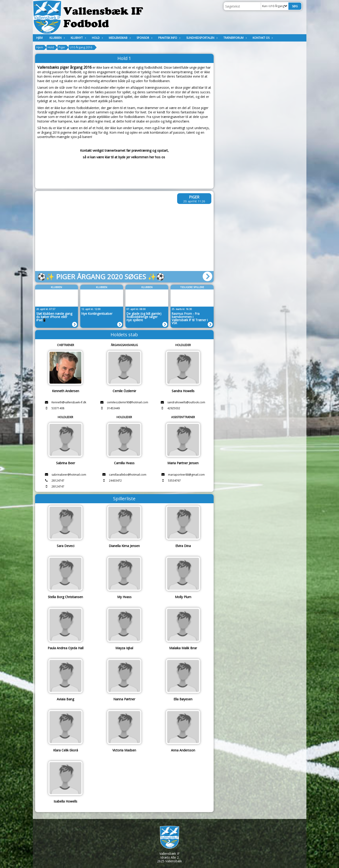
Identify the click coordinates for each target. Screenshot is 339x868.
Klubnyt (78, 38)
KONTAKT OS (262, 38)
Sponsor (144, 38)
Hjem (39, 38)
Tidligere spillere (192, 287)
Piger (62, 47)
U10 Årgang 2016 (81, 47)
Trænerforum (235, 38)
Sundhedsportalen (201, 38)
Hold (97, 38)
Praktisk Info (169, 38)
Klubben (57, 38)
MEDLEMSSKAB (119, 38)
